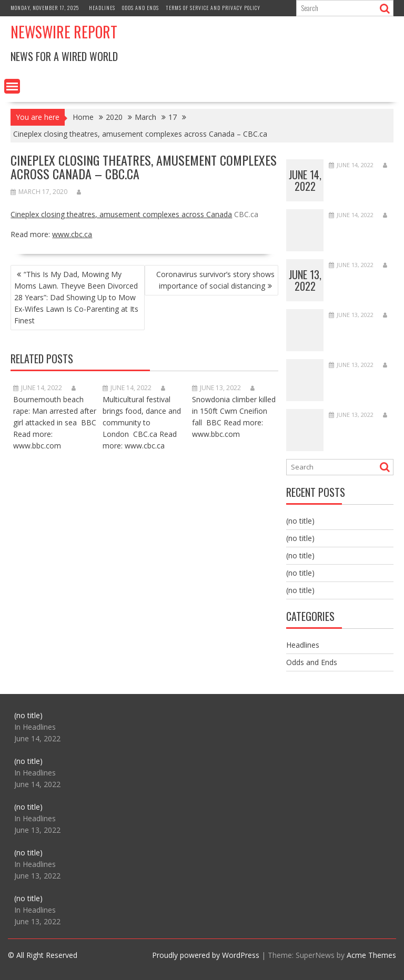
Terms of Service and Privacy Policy (213, 8)
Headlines (102, 8)
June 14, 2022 (305, 180)
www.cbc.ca (72, 234)
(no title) (300, 521)
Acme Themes (371, 955)
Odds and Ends (140, 8)
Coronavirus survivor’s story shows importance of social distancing (215, 280)
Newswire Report (64, 32)
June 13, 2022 (305, 280)
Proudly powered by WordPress (206, 955)
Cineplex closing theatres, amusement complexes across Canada (121, 214)
